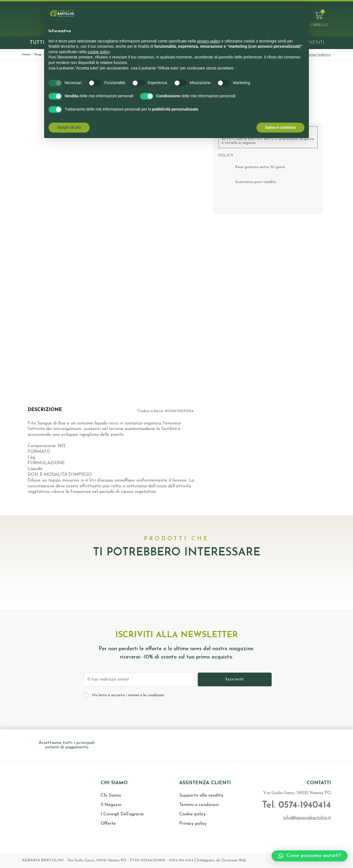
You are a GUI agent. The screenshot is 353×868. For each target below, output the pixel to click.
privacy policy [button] (209, 41)
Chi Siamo (111, 796)
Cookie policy (192, 814)
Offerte (108, 824)
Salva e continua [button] (280, 127)
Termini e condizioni (199, 805)
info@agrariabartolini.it (307, 818)
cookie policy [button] (99, 52)
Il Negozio (111, 805)
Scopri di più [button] (69, 127)
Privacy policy (193, 824)
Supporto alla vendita (201, 796)
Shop (38, 55)
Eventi (315, 43)
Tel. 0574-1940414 (296, 805)
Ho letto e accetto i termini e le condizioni (128, 695)
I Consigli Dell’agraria (122, 814)
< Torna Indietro (317, 55)
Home (26, 55)
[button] (310, 856)
